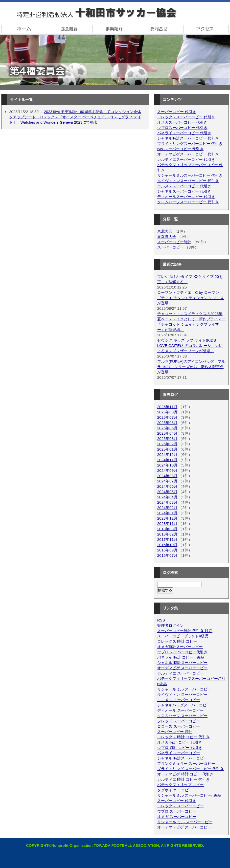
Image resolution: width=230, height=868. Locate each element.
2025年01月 (167, 449)
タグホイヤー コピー (175, 790)
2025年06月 (167, 423)
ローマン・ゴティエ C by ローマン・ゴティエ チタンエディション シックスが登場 (190, 298)
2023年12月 (167, 518)
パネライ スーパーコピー (179, 753)
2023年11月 (167, 524)
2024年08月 (167, 476)
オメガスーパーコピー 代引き (182, 122)
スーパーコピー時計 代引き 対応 (185, 631)
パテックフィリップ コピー (180, 785)
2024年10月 (167, 465)
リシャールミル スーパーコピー (184, 689)
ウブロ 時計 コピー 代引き (180, 748)
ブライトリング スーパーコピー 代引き (190, 769)
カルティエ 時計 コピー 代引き (183, 779)
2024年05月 (167, 492)
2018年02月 (167, 534)
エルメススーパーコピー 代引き (184, 186)
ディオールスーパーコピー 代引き (186, 197)
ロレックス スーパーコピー (180, 806)
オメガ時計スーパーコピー (180, 647)
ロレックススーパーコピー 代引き (186, 117)
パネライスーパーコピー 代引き (184, 133)
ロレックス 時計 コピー (177, 641)
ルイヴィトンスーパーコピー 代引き (188, 181)
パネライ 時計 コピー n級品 (181, 657)
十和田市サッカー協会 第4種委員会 (115, 60)
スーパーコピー (170, 247)
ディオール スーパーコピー (180, 710)
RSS (161, 620)
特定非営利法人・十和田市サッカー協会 (115, 13)
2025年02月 (167, 444)
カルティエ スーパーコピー (180, 673)
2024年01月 (167, 513)
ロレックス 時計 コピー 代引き (183, 737)
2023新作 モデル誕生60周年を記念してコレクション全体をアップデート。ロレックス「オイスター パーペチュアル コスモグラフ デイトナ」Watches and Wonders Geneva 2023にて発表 (75, 117)
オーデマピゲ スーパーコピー (182, 668)
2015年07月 (167, 555)
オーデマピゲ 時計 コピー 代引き (185, 774)
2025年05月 (167, 428)
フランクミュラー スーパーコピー (186, 763)
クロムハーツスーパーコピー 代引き (188, 202)
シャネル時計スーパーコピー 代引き (188, 138)
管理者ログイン (170, 625)
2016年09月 (167, 550)
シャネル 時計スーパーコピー (182, 663)
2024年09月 (167, 470)
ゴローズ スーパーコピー (179, 726)
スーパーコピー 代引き (177, 112)
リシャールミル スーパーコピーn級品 (189, 795)
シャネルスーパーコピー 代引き (184, 191)
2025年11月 (167, 407)
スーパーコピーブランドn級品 (183, 636)
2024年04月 (167, 497)
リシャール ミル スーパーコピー (185, 822)
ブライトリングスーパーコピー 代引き (190, 143)
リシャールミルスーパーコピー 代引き (190, 175)
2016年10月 (167, 545)
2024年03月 (167, 502)
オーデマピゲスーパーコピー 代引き (188, 154)
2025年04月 (167, 433)
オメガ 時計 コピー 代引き (180, 742)
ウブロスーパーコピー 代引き (182, 128)
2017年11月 (167, 539)
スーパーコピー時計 (174, 242)
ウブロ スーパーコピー (177, 811)
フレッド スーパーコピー (179, 721)
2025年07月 (167, 417)
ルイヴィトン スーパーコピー (182, 694)
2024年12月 (167, 454)
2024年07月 (167, 481)
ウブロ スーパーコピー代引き (182, 652)
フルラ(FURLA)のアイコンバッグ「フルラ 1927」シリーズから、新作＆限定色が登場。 (191, 367)
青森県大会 (167, 237)
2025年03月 (167, 439)
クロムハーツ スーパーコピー (182, 716)
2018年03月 (167, 529)
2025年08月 (167, 412)
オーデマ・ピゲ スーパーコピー (184, 827)
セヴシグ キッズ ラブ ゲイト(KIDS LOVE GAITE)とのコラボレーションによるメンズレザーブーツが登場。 (190, 346)
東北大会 (165, 231)
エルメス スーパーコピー (179, 700)
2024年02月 (167, 508)
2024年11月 (167, 460)
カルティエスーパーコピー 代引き (186, 159)
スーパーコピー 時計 (175, 732)
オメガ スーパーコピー (177, 817)
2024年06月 (167, 486)
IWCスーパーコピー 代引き (180, 149)
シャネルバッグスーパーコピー (184, 705)
